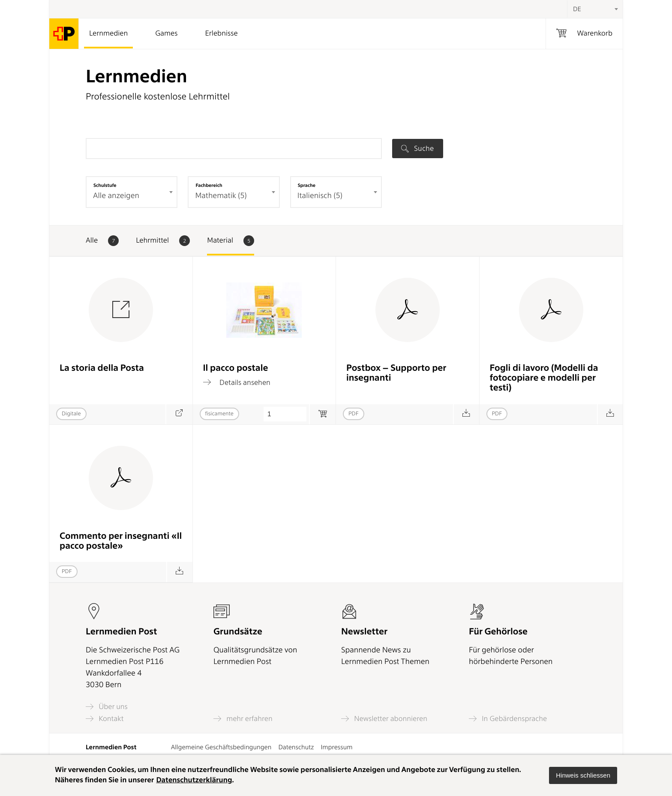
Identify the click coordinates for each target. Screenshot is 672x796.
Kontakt (105, 719)
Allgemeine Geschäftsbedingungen (221, 747)
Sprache (307, 185)
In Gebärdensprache (508, 719)
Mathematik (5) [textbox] (221, 196)
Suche (417, 148)
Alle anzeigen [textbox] (116, 196)
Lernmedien (108, 33)
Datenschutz (296, 747)
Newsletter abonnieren (384, 719)
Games (166, 33)
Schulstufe (105, 185)
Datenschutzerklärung (194, 780)
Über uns (107, 707)
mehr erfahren (243, 719)
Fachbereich (209, 185)
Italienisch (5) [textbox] (320, 196)
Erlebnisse (221, 33)
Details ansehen (237, 382)
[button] (583, 775)
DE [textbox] (577, 9)
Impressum (336, 747)
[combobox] (595, 9)
